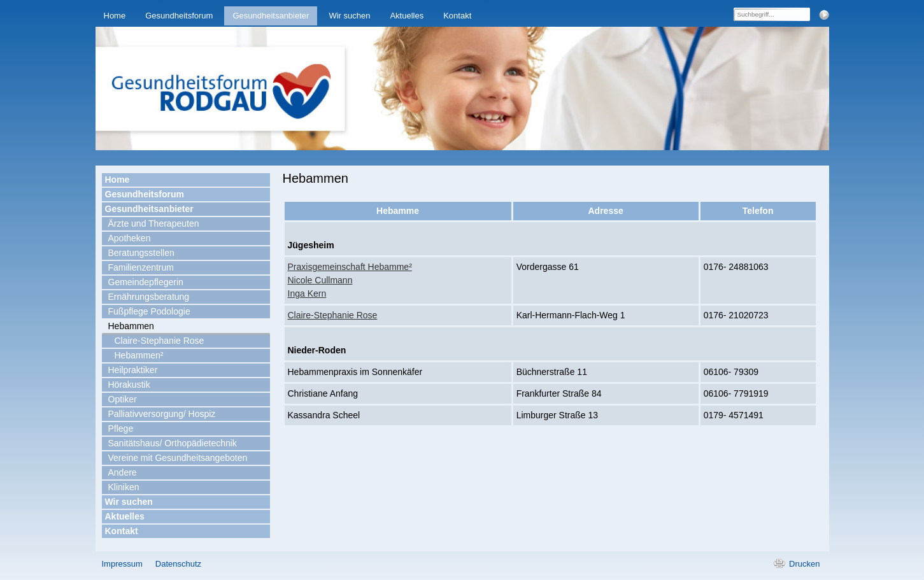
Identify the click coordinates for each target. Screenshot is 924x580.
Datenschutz (178, 564)
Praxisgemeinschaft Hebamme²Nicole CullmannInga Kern (350, 280)
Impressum (122, 564)
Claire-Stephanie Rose (333, 315)
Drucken (804, 564)
